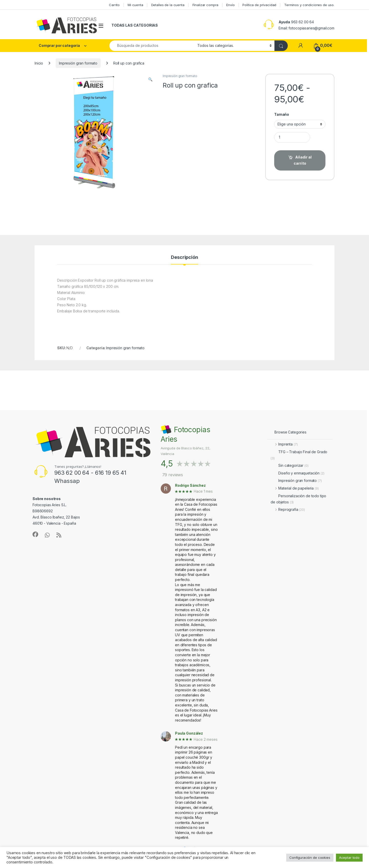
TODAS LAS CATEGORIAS (135, 25)
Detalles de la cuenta (168, 5)
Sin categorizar (289, 465)
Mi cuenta (135, 5)
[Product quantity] (292, 137)
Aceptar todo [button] (349, 858)
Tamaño (282, 114)
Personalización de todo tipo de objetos (298, 499)
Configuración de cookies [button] (310, 858)
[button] (150, 79)
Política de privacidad (259, 5)
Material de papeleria (295, 488)
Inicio (39, 63)
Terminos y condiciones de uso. (309, 5)
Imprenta (284, 444)
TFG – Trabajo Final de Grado (299, 455)
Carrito (114, 5)
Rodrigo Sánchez (190, 485)
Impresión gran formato (78, 63)
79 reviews (173, 475)
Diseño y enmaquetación (297, 473)
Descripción (184, 257)
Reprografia (288, 509)
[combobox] (152, 46)
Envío (230, 5)
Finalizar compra (206, 5)
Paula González (189, 733)
